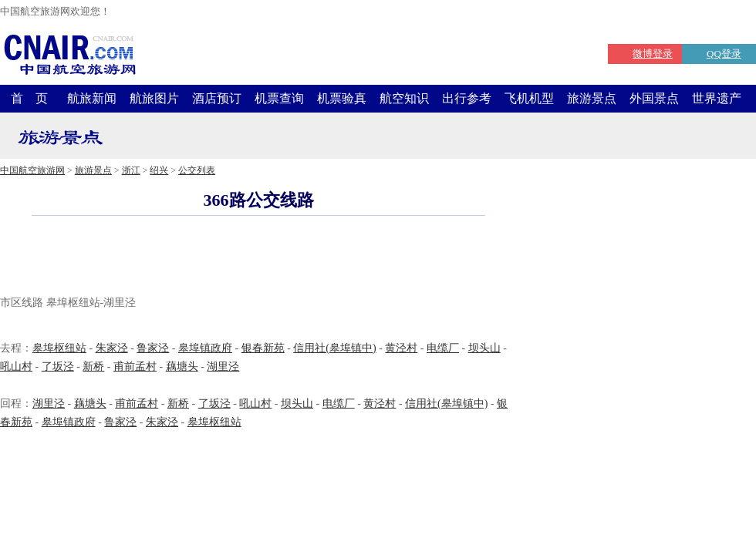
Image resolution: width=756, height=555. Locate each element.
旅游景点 (592, 98)
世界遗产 (717, 98)
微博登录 (653, 54)
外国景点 (654, 98)
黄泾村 (401, 348)
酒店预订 (217, 98)
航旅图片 (154, 98)
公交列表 (197, 170)
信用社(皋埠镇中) (334, 348)
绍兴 (159, 170)
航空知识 (404, 98)
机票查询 (279, 98)
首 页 (29, 98)
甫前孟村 (135, 367)
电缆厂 (443, 348)
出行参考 (467, 98)
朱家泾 (112, 348)
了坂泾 (58, 367)
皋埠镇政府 (205, 348)
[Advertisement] (258, 257)
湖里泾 (223, 367)
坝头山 (484, 348)
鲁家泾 (153, 348)
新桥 (93, 367)
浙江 (131, 170)
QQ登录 (724, 54)
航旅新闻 (92, 98)
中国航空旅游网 (32, 170)
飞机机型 (529, 98)
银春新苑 (263, 348)
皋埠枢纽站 (59, 348)
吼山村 (16, 367)
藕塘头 (182, 367)
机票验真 (342, 98)
